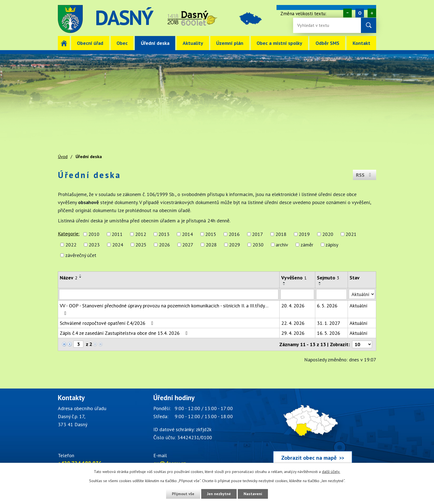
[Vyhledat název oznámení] (169, 294)
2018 (281, 234)
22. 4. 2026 (293, 323)
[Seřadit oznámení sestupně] (81, 277)
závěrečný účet (81, 255)
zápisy (332, 245)
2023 (94, 245)
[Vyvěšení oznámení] (297, 294)
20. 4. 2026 (293, 306)
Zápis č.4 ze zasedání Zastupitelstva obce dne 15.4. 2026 (125, 333)
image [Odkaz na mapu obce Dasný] (251, 19)
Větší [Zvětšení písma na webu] (372, 13)
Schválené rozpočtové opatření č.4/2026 (108, 323)
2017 (257, 234)
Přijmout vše (183, 494)
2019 (304, 234)
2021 (351, 234)
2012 (141, 234)
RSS (365, 175)
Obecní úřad (90, 43)
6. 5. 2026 (327, 306)
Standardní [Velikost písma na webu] (360, 13)
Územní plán (230, 43)
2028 (211, 245)
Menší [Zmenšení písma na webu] (348, 13)
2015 (211, 234)
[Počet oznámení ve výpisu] (362, 344)
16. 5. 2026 (329, 333)
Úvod (64, 43)
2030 (258, 245)
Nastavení (253, 494)
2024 (118, 245)
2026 (164, 245)
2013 (164, 234)
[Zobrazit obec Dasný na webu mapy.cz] (312, 430)
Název (69, 278)
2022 (71, 245)
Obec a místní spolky (279, 43)
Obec (122, 43)
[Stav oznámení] (362, 294)
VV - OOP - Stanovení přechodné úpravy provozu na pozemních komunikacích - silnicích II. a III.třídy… (164, 309)
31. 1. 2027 (329, 323)
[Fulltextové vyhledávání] (315, 25)
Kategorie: (69, 234)
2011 (117, 234)
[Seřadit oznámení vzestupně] (81, 275)
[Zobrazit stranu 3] (78, 344)
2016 (234, 234)
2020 (328, 234)
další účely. (331, 472)
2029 (234, 245)
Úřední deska (155, 43)
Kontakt (361, 43)
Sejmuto (328, 278)
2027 (188, 245)
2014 (187, 234)
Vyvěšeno (294, 278)
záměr (307, 245)
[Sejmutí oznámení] (331, 294)
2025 (141, 245)
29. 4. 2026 (293, 333)
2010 (94, 234)
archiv (282, 245)
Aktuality (193, 43)
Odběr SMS (327, 43)
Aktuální (358, 306)
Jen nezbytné (219, 494)
